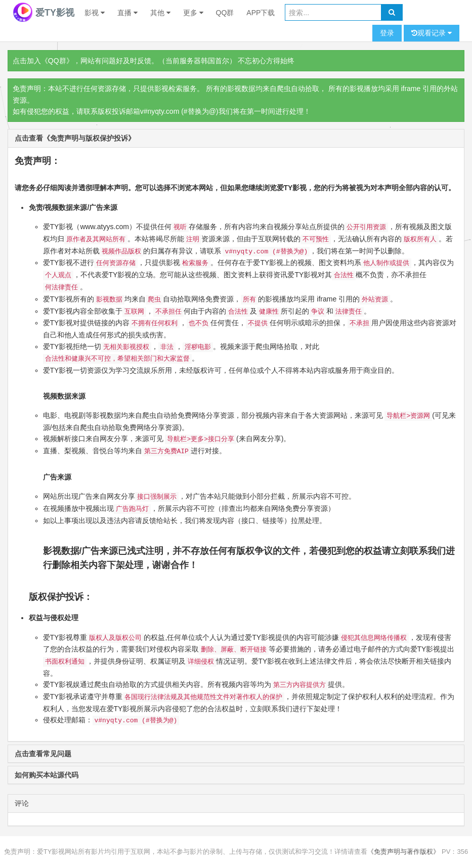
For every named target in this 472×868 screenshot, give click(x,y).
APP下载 (261, 13)
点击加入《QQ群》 (43, 61)
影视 (95, 13)
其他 (160, 13)
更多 (193, 13)
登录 (387, 33)
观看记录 (432, 33)
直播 (127, 13)
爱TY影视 (44, 13)
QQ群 (225, 13)
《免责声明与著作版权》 (403, 852)
